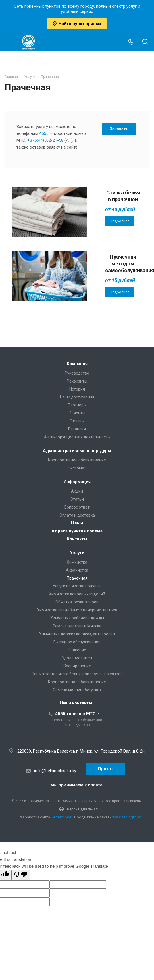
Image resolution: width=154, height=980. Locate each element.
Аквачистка (77, 570)
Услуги (77, 553)
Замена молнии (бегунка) (77, 690)
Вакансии (77, 429)
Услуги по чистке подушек (77, 586)
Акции (77, 491)
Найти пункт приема (77, 24)
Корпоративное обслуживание (77, 460)
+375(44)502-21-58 (45, 140)
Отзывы (77, 421)
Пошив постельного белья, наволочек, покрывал (77, 674)
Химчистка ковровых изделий (77, 594)
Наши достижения (77, 397)
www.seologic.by (126, 817)
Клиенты (77, 413)
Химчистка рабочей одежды (77, 618)
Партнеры (77, 405)
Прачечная (77, 578)
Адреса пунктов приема (77, 531)
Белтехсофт (61, 817)
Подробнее (119, 221)
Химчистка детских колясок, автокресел (77, 634)
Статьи (77, 499)
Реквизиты (77, 381)
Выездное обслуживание (77, 642)
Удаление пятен (77, 658)
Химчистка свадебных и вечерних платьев (77, 610)
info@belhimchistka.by (55, 771)
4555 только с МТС (75, 714)
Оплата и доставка (77, 515)
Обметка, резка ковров (77, 602)
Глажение (77, 650)
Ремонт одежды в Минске (77, 626)
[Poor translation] (21, 875)
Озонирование (77, 666)
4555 (44, 133)
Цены (77, 523)
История (77, 389)
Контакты (77, 539)
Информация (77, 482)
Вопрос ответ (77, 507)
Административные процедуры (77, 451)
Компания (77, 364)
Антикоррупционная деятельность (77, 437)
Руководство (77, 373)
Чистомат (77, 468)
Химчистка (77, 562)
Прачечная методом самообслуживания (130, 264)
